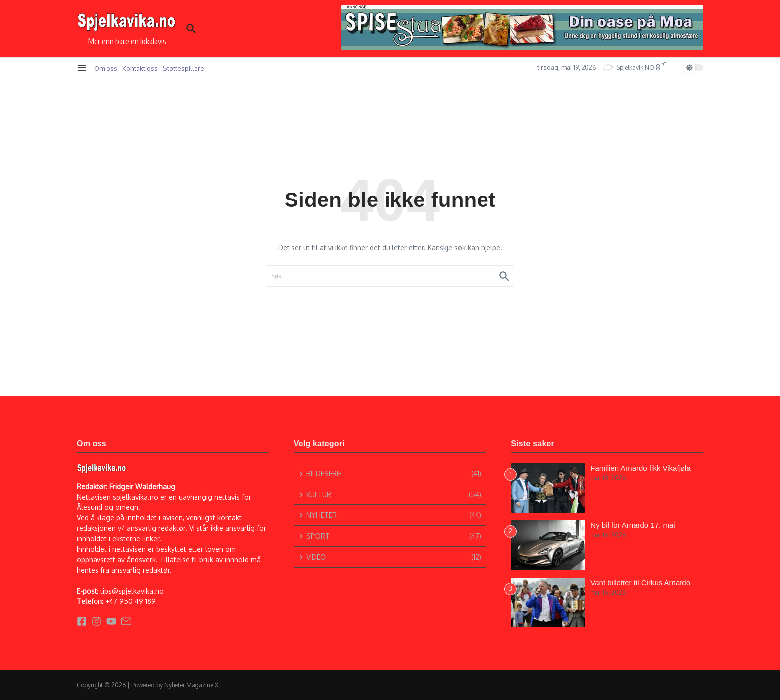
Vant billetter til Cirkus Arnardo (640, 582)
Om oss (106, 68)
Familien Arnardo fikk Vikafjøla (640, 468)
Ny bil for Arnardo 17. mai (633, 525)
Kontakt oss (140, 68)
